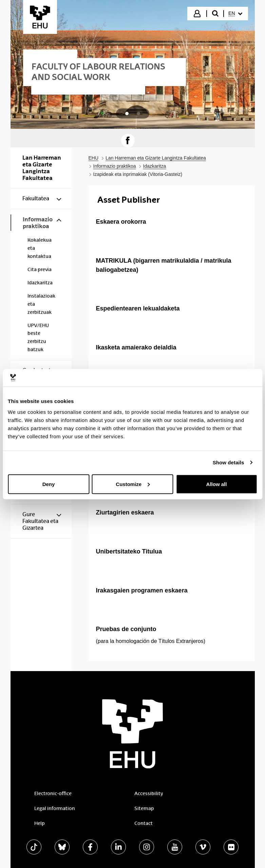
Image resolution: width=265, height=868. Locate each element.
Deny (49, 484)
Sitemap (144, 808)
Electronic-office (53, 793)
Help (40, 823)
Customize (133, 484)
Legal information (55, 808)
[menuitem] (235, 14)
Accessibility (149, 793)
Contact (144, 823)
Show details (229, 462)
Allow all (217, 484)
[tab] (127, 114)
